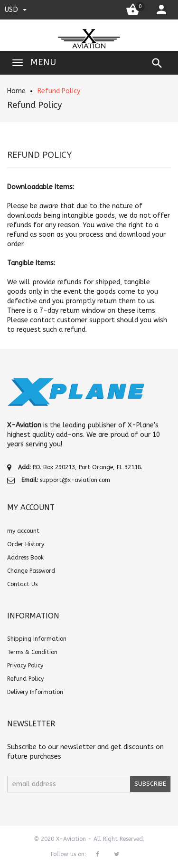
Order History (26, 544)
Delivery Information (35, 692)
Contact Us (22, 584)
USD (16, 10)
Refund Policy (59, 91)
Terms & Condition (32, 652)
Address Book (25, 558)
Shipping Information (37, 639)
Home (16, 91)
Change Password (31, 571)
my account (23, 531)
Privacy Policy (25, 665)
